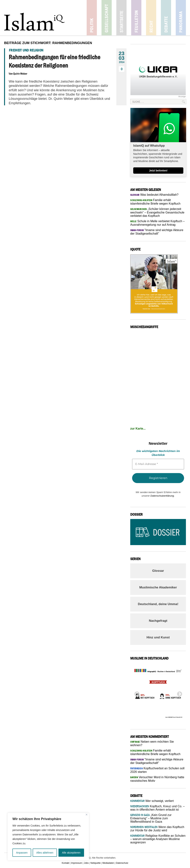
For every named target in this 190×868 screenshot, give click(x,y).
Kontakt (66, 863)
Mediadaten (108, 863)
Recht (151, 18)
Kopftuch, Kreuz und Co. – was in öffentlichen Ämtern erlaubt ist (157, 808)
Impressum (77, 863)
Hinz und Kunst (158, 637)
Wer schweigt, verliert (152, 801)
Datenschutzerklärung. (163, 496)
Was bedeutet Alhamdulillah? (154, 195)
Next (178, 693)
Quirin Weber (20, 74)
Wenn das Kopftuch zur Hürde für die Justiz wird (157, 829)
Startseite (121, 18)
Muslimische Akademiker (158, 587)
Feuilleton (136, 18)
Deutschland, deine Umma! (158, 604)
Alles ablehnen (45, 853)
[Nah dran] (87, 815)
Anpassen (22, 853)
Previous (136, 693)
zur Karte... (138, 429)
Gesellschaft (107, 18)
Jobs (86, 863)
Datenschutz (122, 863)
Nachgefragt (158, 621)
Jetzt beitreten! (158, 171)
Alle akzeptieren (71, 853)
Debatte (166, 18)
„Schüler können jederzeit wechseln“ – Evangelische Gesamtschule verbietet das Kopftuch (157, 212)
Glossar (158, 571)
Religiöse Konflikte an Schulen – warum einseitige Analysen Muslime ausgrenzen (158, 839)
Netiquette (96, 863)
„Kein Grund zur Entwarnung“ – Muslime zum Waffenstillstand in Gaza (151, 818)
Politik (92, 18)
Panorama (181, 18)
